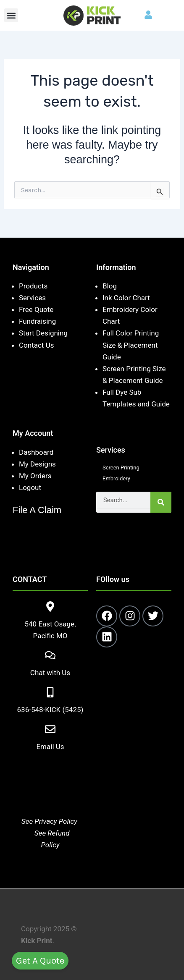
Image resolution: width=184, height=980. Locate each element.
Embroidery (116, 478)
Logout (30, 487)
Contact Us (36, 345)
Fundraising (37, 321)
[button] (11, 15)
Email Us (50, 747)
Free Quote (36, 309)
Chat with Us (50, 673)
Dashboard (36, 452)
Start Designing (43, 333)
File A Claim (37, 510)
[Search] (161, 502)
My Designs (37, 464)
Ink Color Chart (126, 298)
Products (33, 286)
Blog (110, 286)
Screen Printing (121, 468)
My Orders (35, 476)
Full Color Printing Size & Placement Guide (131, 345)
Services (32, 298)
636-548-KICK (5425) (50, 710)
